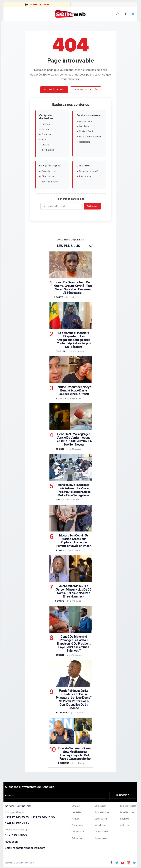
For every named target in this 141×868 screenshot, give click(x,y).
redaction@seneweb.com (29, 848)
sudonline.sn (100, 825)
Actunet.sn (77, 838)
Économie (46, 134)
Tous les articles (50, 182)
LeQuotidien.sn (102, 832)
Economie (61, 351)
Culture (45, 145)
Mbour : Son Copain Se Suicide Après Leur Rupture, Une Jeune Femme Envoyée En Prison (74, 541)
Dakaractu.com (102, 838)
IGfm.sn (75, 819)
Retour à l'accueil (54, 89)
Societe (58, 297)
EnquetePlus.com (128, 806)
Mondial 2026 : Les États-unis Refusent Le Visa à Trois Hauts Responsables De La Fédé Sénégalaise (74, 490)
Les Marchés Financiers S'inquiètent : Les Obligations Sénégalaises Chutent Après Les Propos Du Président (74, 340)
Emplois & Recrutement (91, 137)
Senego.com (101, 806)
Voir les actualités (86, 90)
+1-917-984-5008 (16, 835)
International (48, 150)
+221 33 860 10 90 (43, 817)
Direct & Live (48, 177)
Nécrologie (85, 142)
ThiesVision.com (102, 812)
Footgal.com (78, 825)
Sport (44, 140)
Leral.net (76, 806)
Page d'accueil (49, 171)
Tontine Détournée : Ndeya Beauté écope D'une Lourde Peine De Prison (74, 391)
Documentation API (89, 171)
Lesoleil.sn (77, 812)
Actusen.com (78, 832)
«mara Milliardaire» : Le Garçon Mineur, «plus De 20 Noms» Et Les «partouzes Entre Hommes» (73, 591)
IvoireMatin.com (127, 812)
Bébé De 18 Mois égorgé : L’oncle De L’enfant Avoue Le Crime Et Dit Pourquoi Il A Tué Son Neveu (74, 439)
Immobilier (84, 126)
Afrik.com (125, 825)
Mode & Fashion (87, 131)
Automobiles (85, 121)
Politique (46, 124)
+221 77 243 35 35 (17, 817)
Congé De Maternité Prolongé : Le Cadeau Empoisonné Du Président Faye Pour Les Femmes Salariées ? (74, 644)
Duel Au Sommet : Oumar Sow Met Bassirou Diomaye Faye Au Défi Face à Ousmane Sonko (75, 754)
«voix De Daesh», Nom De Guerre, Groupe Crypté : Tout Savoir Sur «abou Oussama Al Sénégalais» (73, 288)
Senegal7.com (101, 819)
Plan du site (85, 177)
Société (46, 129)
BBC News (125, 819)
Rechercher (92, 206)
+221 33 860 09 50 (17, 823)
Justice (60, 398)
